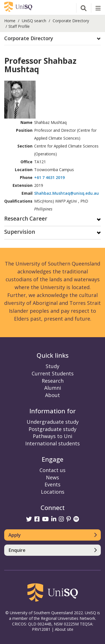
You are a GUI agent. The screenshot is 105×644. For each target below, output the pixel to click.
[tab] (53, 39)
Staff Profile (19, 26)
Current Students (53, 373)
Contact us (53, 470)
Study (53, 366)
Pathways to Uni (53, 436)
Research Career (26, 219)
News (53, 477)
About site (64, 629)
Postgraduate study (53, 429)
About (53, 395)
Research (53, 381)
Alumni (53, 388)
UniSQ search (34, 21)
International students (53, 443)
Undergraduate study (53, 422)
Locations (53, 492)
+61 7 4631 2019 (49, 177)
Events (53, 484)
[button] (53, 38)
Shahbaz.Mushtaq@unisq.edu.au (66, 193)
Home (10, 21)
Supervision (20, 232)
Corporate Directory (71, 21)
